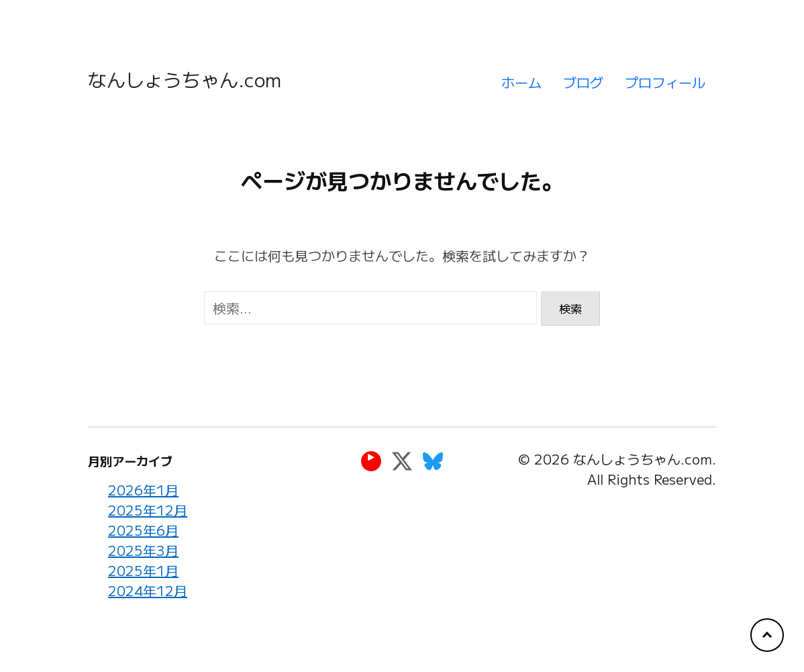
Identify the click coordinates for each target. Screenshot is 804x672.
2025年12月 (148, 510)
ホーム (521, 82)
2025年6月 (143, 530)
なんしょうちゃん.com (185, 79)
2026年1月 (143, 490)
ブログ (583, 82)
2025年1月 (143, 570)
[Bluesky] (433, 460)
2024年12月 (148, 590)
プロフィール (665, 82)
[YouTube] (371, 460)
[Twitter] (402, 460)
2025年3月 (143, 550)
